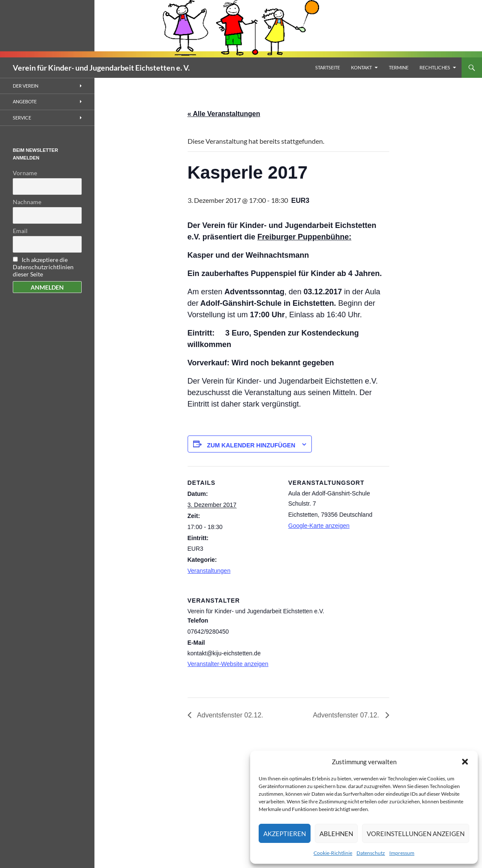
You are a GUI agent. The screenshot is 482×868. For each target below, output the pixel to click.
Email (20, 231)
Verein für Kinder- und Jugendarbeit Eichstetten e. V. (101, 68)
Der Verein (26, 86)
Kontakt (361, 67)
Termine (399, 67)
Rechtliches (435, 67)
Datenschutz (371, 853)
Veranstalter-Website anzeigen (228, 664)
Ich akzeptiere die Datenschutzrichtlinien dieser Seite (43, 267)
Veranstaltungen (209, 571)
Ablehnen (336, 834)
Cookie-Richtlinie (333, 853)
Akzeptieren (285, 834)
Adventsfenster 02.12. (230, 715)
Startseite (328, 67)
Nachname (27, 202)
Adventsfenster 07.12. (347, 715)
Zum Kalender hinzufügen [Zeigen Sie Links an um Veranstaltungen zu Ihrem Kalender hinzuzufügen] (251, 445)
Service (22, 118)
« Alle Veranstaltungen (224, 114)
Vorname (25, 173)
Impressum (402, 853)
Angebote (25, 101)
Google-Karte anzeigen (319, 526)
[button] (465, 762)
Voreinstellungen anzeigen (416, 834)
